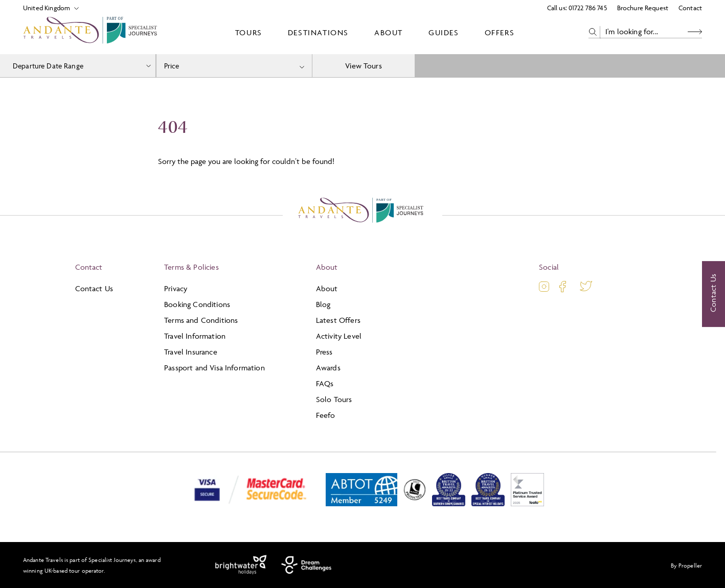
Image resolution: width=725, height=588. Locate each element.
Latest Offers (338, 320)
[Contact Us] (713, 294)
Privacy (176, 288)
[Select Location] (47, 8)
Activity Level (339, 336)
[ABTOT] (361, 504)
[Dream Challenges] (307, 565)
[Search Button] (695, 32)
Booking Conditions (197, 304)
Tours (249, 32)
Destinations (318, 32)
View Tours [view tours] (364, 66)
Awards (328, 368)
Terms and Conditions (201, 320)
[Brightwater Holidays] (241, 565)
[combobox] (234, 66)
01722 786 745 (588, 8)
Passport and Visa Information (214, 368)
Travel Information (195, 336)
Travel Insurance (191, 352)
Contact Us (94, 288)
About (389, 32)
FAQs (325, 383)
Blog (323, 304)
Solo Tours (334, 399)
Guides (444, 32)
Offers (500, 32)
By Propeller (686, 565)
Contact (690, 8)
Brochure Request (643, 8)
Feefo (326, 415)
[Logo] (92, 32)
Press (324, 352)
